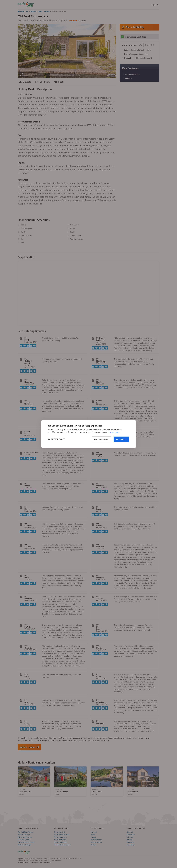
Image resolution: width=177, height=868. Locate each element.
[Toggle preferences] (56, 439)
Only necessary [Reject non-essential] (102, 439)
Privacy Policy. (114, 432)
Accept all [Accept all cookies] (121, 439)
